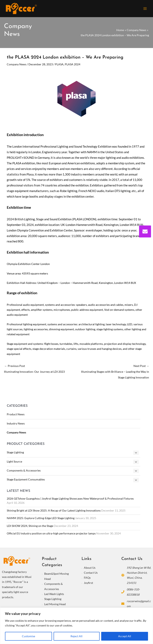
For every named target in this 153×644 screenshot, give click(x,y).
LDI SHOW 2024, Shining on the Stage (30, 527)
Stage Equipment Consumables (26, 481)
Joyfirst (88, 584)
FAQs (87, 579)
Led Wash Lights (54, 595)
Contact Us (91, 574)
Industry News (16, 424)
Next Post (113, 373)
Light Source (14, 462)
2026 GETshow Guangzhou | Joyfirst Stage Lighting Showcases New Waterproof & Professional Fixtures (70, 500)
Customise (28, 636)
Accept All (125, 636)
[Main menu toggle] (145, 9)
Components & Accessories (24, 472)
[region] (76, 626)
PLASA (59, 65)
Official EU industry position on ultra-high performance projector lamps (51, 535)
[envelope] (145, 231)
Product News (16, 415)
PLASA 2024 (73, 65)
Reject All (76, 636)
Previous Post (40, 371)
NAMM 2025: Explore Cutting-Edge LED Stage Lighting (41, 519)
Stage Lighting (15, 453)
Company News (16, 434)
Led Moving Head (55, 605)
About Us (90, 569)
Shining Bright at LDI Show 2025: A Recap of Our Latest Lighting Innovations (54, 511)
